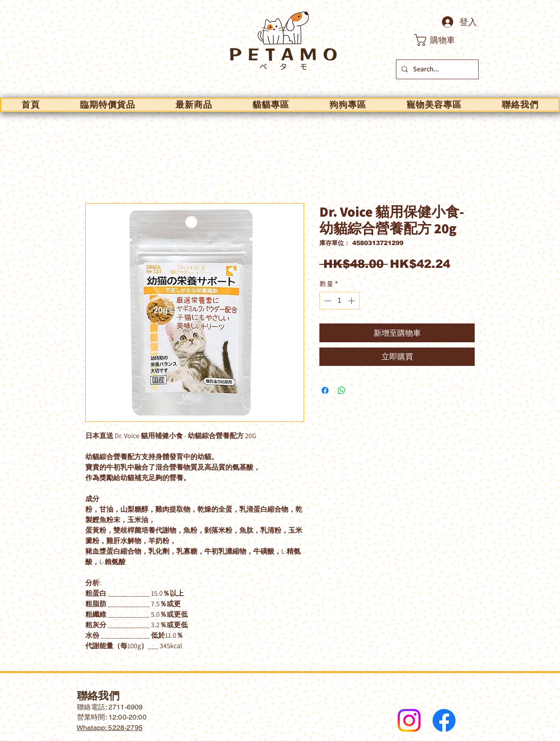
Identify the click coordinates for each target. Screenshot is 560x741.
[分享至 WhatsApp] (342, 390)
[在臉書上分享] (325, 390)
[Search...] (436, 69)
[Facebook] (444, 720)
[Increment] (352, 301)
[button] (442, 40)
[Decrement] (327, 301)
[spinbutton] (339, 301)
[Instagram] (409, 720)
